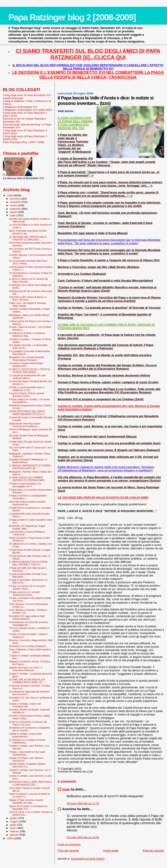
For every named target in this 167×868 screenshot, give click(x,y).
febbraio (15, 831)
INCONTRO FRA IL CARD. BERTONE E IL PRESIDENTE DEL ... (31, 783)
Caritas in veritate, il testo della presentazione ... (25, 735)
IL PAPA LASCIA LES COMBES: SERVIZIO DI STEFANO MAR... (28, 479)
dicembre (15, 199)
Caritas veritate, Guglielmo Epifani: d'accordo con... (27, 765)
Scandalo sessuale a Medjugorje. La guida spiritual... (28, 461)
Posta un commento (69, 844)
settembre (16, 209)
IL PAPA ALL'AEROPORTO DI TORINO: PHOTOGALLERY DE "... (30, 467)
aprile (13, 825)
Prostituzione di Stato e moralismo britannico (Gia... (27, 334)
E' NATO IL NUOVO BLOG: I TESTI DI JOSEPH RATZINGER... (29, 371)
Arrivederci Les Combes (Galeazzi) (27, 646)
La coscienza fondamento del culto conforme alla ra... (27, 377)
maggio (14, 821)
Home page (111, 850)
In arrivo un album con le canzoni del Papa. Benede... (28, 280)
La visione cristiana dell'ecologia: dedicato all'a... (26, 365)
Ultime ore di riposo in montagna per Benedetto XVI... (28, 807)
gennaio (15, 835)
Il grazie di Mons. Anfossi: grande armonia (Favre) (27, 395)
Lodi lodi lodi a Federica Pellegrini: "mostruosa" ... (27, 533)
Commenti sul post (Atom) (88, 859)
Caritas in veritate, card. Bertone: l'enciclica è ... (26, 759)
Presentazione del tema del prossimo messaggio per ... (29, 623)
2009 (10, 195)
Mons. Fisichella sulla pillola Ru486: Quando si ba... (28, 232)
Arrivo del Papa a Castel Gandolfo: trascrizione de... (27, 503)
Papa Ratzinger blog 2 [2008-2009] (72, 17)
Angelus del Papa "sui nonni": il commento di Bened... (25, 669)
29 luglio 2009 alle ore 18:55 (83, 837)
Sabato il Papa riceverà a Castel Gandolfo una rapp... (26, 801)
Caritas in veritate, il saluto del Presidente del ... (25, 705)
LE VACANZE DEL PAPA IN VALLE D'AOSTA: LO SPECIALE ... (28, 238)
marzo (14, 828)
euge (66, 789)
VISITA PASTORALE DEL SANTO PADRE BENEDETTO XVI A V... (28, 413)
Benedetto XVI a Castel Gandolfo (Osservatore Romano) (27, 359)
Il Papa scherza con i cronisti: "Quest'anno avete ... (25, 593)
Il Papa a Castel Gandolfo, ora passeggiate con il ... (25, 485)
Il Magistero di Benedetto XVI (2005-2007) (28, 110)
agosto (14, 212)
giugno (14, 818)
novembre (16, 202)
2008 (10, 838)
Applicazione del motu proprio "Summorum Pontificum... (25, 425)
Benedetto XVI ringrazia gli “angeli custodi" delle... (27, 527)
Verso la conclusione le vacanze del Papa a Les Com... (28, 723)
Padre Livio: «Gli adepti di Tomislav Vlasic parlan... (27, 304)
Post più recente (68, 850)
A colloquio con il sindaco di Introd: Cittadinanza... (27, 741)
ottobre (14, 205)
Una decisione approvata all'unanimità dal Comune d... (29, 693)
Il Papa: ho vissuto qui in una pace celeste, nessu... (27, 587)
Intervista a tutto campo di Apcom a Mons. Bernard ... (28, 298)
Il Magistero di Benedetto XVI (20, 107)
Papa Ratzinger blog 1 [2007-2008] (23, 142)
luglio (13, 215)
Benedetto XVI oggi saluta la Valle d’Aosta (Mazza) (27, 617)
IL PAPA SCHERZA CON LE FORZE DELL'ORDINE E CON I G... (28, 563)
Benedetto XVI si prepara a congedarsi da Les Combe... (30, 729)
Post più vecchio (153, 850)
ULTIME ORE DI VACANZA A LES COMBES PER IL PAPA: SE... (27, 681)
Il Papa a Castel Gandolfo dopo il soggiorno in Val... (26, 389)
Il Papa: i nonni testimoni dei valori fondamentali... (27, 753)
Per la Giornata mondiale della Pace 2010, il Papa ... (28, 262)
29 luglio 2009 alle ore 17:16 (83, 803)
